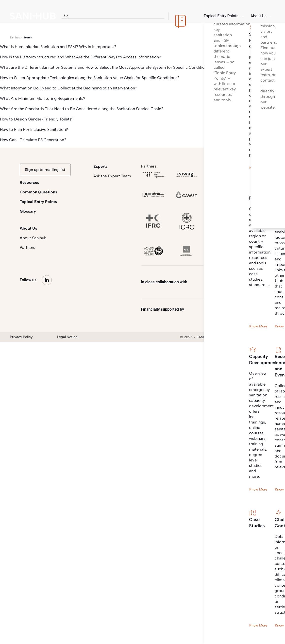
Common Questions (38, 192)
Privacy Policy (21, 337)
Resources (29, 182)
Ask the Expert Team (112, 176)
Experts (101, 166)
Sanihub (15, 38)
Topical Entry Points (38, 202)
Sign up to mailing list (45, 170)
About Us (28, 228)
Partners (27, 247)
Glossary (28, 211)
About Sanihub (33, 238)
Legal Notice (67, 337)
